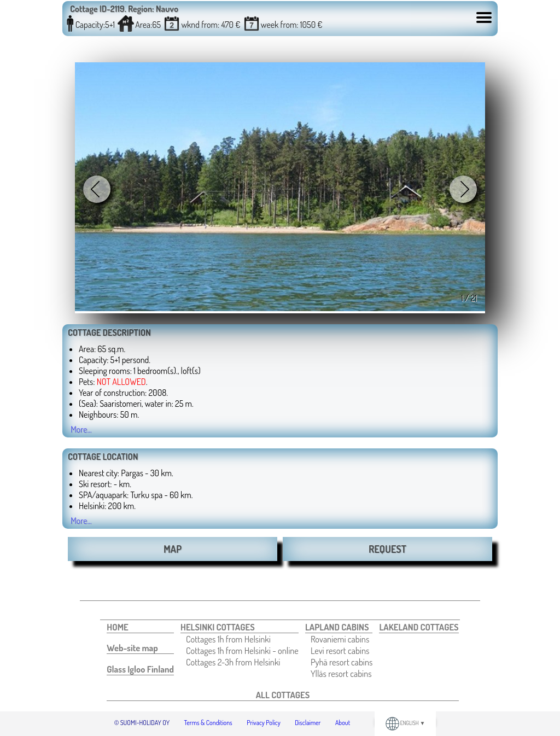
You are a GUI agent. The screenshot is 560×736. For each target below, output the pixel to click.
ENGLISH (406, 723)
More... (81, 429)
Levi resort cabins (340, 650)
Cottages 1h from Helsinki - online (242, 650)
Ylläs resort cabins (341, 673)
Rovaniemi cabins (340, 639)
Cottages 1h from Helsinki (228, 639)
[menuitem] (140, 627)
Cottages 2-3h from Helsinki (233, 662)
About (343, 723)
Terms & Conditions (208, 723)
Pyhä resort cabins (342, 662)
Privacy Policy (264, 723)
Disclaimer (308, 723)
